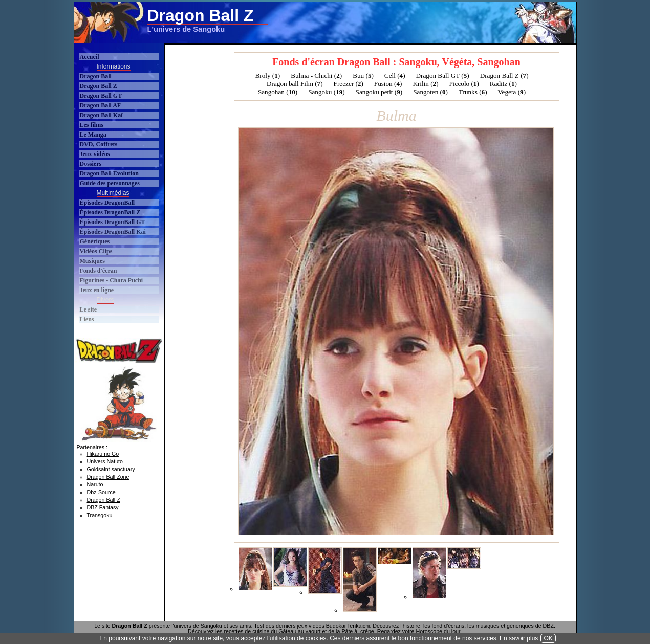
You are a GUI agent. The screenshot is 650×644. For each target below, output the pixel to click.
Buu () (363, 75)
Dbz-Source (101, 492)
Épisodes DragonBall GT (113, 222)
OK (548, 638)
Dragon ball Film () (295, 84)
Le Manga (93, 135)
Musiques (92, 261)
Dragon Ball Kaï (101, 115)
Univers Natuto (105, 461)
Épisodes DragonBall (107, 203)
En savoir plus (519, 638)
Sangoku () (326, 92)
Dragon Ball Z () (504, 75)
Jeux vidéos (95, 154)
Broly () (267, 75)
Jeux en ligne (97, 290)
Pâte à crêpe (357, 631)
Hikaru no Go (103, 454)
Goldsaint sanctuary (111, 469)
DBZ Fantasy (103, 507)
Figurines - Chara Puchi (112, 280)
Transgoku (100, 515)
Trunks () (473, 92)
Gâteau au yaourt (299, 631)
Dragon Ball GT (101, 96)
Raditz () (503, 84)
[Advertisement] (388, 23)
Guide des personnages (110, 183)
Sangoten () (430, 92)
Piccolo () (464, 84)
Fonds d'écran (99, 271)
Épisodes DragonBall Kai (113, 232)
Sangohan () (278, 92)
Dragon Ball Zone (108, 477)
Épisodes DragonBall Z (110, 212)
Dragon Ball (96, 76)
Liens (87, 319)
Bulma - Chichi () (316, 75)
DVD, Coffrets (99, 144)
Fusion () (388, 84)
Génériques (95, 241)
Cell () (395, 75)
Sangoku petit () (379, 92)
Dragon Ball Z (99, 86)
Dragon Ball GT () (443, 75)
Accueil (90, 57)
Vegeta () (512, 92)
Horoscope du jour (438, 631)
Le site (89, 309)
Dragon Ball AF (101, 105)
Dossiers (91, 164)
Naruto (95, 484)
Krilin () (425, 84)
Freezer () (349, 84)
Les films (92, 125)
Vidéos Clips (96, 251)
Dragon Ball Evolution (109, 173)
